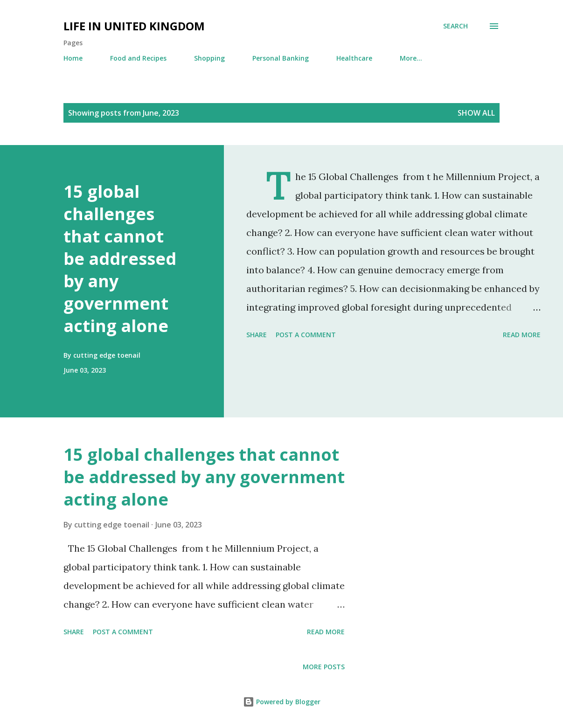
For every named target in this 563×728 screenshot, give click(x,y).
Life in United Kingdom (134, 26)
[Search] (455, 26)
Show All (476, 113)
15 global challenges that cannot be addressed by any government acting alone (120, 259)
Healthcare (354, 58)
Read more (522, 335)
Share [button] (257, 335)
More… (411, 58)
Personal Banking (281, 58)
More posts (324, 667)
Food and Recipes (138, 58)
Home (73, 58)
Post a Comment (306, 335)
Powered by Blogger (282, 702)
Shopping (209, 58)
